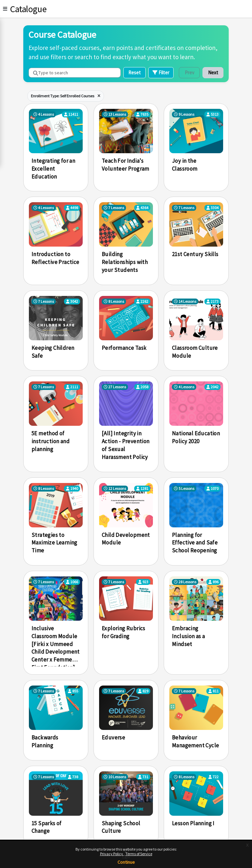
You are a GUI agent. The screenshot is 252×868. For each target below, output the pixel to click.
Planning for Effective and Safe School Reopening (195, 543)
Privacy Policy (112, 854)
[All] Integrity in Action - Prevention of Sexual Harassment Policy (126, 445)
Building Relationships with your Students (125, 262)
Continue (126, 862)
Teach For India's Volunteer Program (126, 165)
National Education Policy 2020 (196, 437)
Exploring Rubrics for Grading (124, 632)
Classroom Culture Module (195, 352)
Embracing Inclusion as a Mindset (189, 636)
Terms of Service (139, 854)
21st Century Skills (195, 254)
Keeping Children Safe (53, 352)
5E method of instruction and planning (51, 441)
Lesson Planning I (193, 823)
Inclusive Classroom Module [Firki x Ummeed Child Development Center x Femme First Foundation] (56, 646)
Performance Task (124, 348)
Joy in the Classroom (185, 165)
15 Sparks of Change (47, 827)
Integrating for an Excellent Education (53, 169)
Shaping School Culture (121, 827)
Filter (161, 72)
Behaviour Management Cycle (195, 741)
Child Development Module (126, 539)
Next (213, 72)
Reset (135, 72)
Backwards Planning (45, 741)
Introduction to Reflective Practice (55, 258)
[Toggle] (5, 9)
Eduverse (113, 737)
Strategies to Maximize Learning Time (54, 543)
